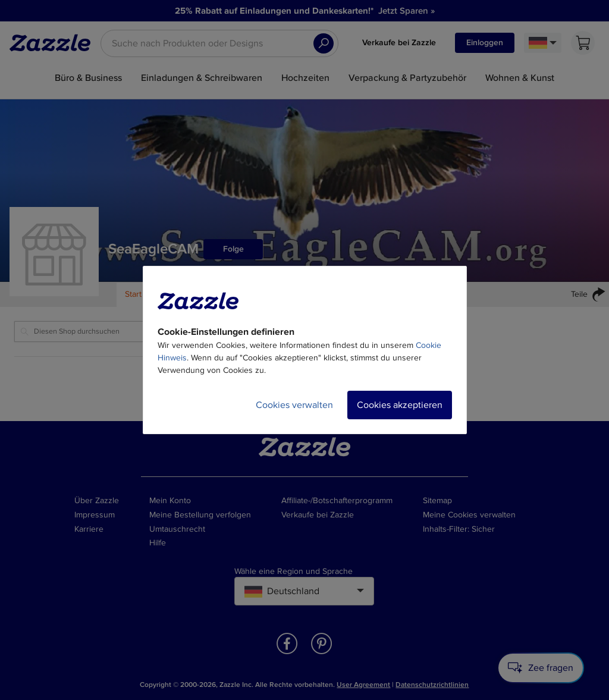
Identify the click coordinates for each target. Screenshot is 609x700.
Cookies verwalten (294, 405)
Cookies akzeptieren (400, 405)
